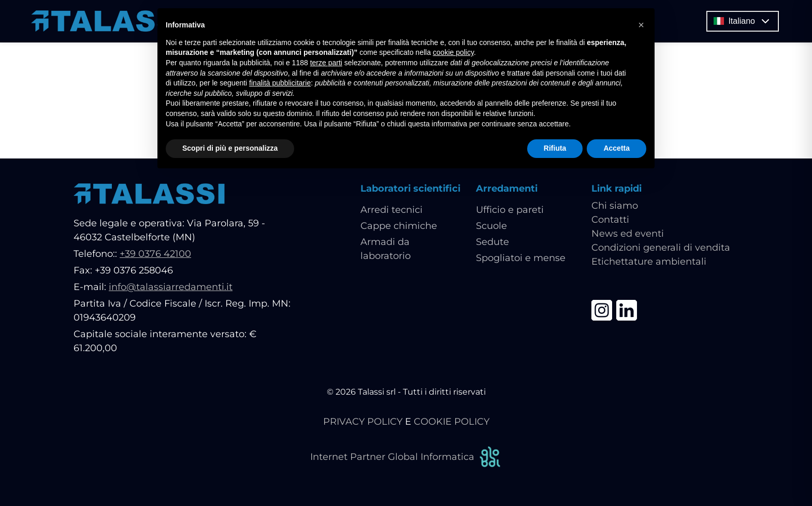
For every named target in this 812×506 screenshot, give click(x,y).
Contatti (610, 220)
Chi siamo (615, 206)
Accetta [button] (617, 148)
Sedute (492, 242)
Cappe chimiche (399, 226)
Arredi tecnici (392, 210)
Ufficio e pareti (510, 210)
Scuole (491, 226)
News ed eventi (628, 234)
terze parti (326, 63)
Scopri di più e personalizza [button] (230, 148)
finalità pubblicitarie (280, 83)
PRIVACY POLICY (363, 422)
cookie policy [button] (453, 52)
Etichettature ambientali (649, 262)
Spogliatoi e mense (521, 258)
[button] (641, 25)
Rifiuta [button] (555, 148)
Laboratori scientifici (410, 189)
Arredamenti (507, 189)
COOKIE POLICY (452, 422)
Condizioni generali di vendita (661, 248)
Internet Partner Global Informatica (406, 457)
